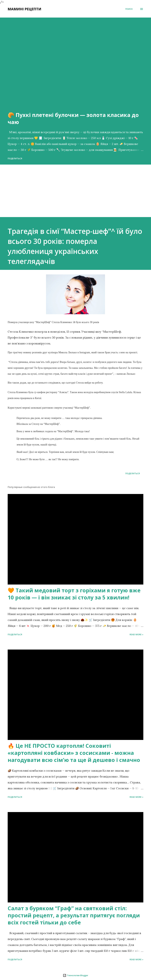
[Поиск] (129, 9)
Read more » (136, 634)
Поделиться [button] (15, 158)
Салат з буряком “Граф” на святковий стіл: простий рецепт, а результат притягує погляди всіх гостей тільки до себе (74, 915)
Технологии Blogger (75, 975)
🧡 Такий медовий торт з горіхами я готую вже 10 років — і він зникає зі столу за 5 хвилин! (74, 594)
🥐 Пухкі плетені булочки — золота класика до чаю (73, 118)
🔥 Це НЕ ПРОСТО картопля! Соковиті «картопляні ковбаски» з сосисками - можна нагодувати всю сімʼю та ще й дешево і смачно (74, 753)
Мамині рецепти (24, 9)
